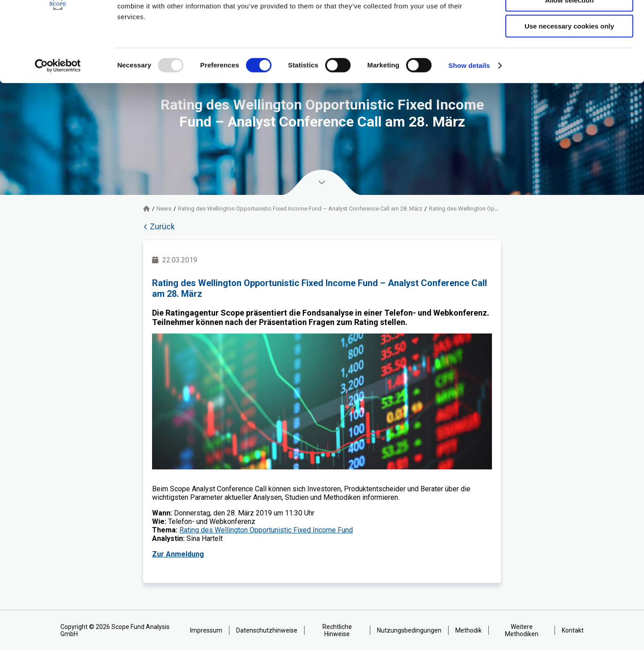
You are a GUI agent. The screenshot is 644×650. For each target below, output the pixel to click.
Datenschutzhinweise (267, 630)
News (164, 209)
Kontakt (573, 630)
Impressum (206, 630)
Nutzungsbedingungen (409, 630)
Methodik (468, 630)
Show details (469, 114)
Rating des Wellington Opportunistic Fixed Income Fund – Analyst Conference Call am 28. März (300, 209)
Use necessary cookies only (569, 74)
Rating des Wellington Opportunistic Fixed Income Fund (266, 530)
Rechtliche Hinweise (337, 630)
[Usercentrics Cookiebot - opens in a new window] (58, 114)
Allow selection (569, 49)
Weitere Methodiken (522, 630)
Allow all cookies (570, 22)
